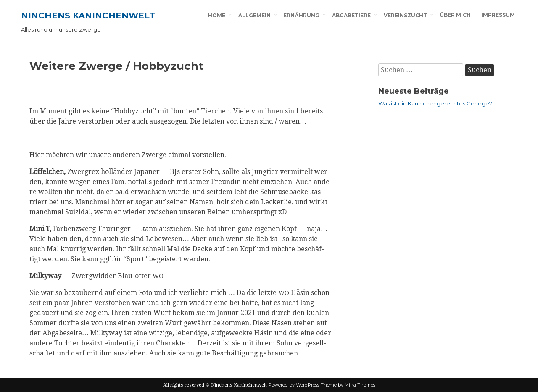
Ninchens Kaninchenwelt (88, 16)
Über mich (455, 15)
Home (217, 15)
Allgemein (254, 15)
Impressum (498, 15)
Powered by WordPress (294, 385)
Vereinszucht (405, 15)
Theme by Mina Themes (348, 385)
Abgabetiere (351, 15)
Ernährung (301, 15)
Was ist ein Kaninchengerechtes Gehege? (435, 103)
